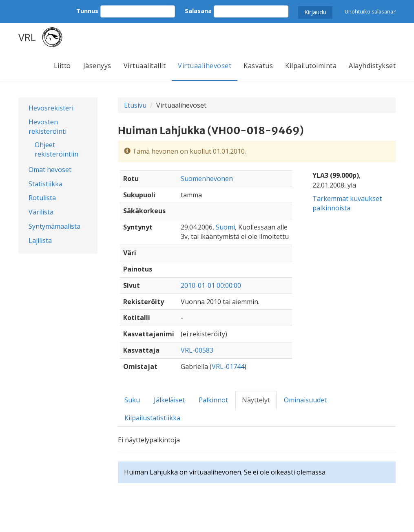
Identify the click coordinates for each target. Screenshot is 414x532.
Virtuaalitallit (145, 66)
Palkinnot (213, 400)
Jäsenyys (97, 66)
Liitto (62, 66)
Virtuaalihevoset (205, 66)
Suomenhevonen (207, 179)
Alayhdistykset (372, 66)
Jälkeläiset (169, 400)
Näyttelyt (256, 400)
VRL (27, 37)
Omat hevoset (50, 170)
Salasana (198, 11)
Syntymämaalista (54, 226)
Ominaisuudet (305, 400)
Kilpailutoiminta (311, 66)
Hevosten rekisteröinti (48, 127)
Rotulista (42, 198)
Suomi (225, 227)
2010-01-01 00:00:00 (211, 285)
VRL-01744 (228, 366)
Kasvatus (258, 66)
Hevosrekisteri (51, 108)
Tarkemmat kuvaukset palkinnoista (347, 203)
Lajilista (40, 241)
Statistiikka (45, 184)
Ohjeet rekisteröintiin (56, 149)
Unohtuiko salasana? (370, 11)
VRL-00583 (197, 350)
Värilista (41, 212)
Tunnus (87, 11)
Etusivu (135, 105)
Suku (132, 400)
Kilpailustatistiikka (152, 418)
